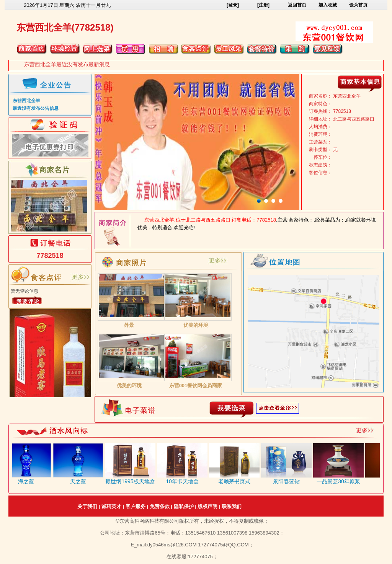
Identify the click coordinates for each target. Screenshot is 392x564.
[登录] (233, 5)
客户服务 (136, 506)
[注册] (263, 5)
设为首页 (358, 5)
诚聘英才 (111, 506)
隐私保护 (184, 506)
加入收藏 (328, 5)
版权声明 (207, 506)
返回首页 (297, 5)
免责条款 (160, 506)
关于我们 (87, 506)
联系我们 (232, 506)
